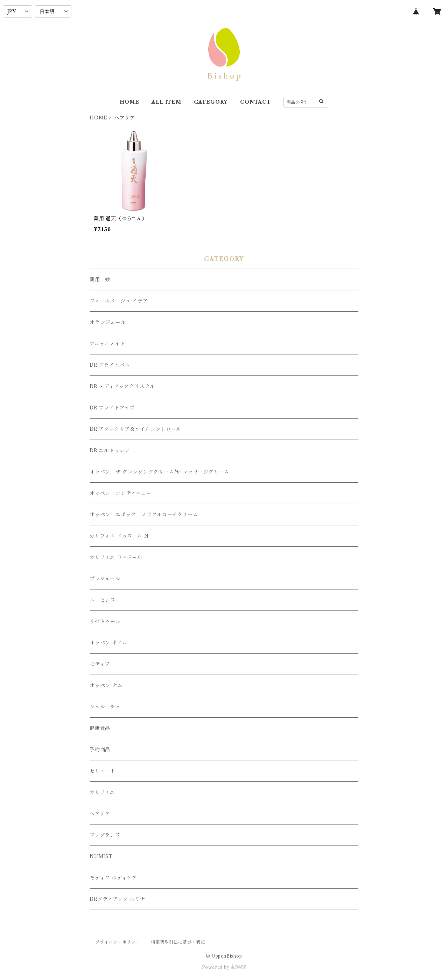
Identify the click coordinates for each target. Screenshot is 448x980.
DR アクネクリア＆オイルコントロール (135, 429)
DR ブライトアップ (112, 408)
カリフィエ (102, 792)
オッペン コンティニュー (121, 493)
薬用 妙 (100, 279)
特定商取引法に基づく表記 (178, 942)
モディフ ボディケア (113, 878)
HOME (129, 102)
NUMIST (101, 856)
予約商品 (100, 750)
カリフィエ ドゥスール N (119, 536)
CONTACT (255, 102)
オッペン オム (106, 685)
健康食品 (100, 728)
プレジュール (105, 579)
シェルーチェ (105, 707)
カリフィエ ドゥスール (116, 557)
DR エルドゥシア (110, 450)
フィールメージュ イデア (119, 301)
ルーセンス (103, 600)
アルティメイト (107, 344)
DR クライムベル (110, 365)
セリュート (103, 771)
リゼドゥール (105, 621)
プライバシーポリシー (118, 942)
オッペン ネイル (108, 643)
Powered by (224, 967)
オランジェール (108, 322)
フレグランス (105, 835)
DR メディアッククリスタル (122, 386)
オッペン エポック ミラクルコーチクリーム (144, 515)
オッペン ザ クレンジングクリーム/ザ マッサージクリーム (159, 472)
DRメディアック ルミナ (117, 899)
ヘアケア (100, 814)
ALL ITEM (166, 102)
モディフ (100, 664)
